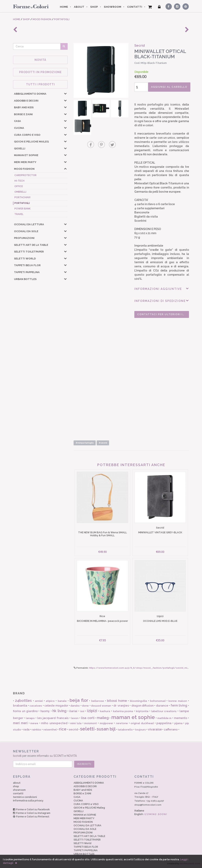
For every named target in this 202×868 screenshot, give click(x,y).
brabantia (20, 706)
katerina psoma (123, 711)
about (17, 783)
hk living (59, 711)
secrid (73, 729)
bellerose (98, 701)
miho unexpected (54, 723)
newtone (122, 723)
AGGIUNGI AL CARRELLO (169, 87)
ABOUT (79, 7)
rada (26, 729)
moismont (91, 723)
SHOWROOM (113, 7)
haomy (45, 711)
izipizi (92, 711)
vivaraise (155, 729)
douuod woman (101, 706)
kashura (105, 711)
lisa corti (88, 718)
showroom (19, 790)
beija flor (79, 700)
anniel (39, 701)
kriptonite (142, 711)
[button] (65, 93)
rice (63, 729)
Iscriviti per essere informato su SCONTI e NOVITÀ (101, 753)
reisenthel (50, 730)
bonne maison (178, 701)
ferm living (179, 705)
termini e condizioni (25, 797)
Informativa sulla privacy (28, 801)
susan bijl (106, 729)
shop (16, 786)
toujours (140, 730)
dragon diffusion (143, 706)
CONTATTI (135, 7)
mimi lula (76, 723)
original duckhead (142, 723)
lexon (75, 718)
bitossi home (117, 701)
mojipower (107, 723)
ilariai (73, 711)
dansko (75, 706)
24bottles (23, 701)
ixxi (82, 711)
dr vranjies (121, 706)
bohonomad (158, 701)
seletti (87, 729)
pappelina (164, 723)
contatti (18, 793)
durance (162, 706)
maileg (103, 718)
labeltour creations (164, 711)
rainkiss (36, 730)
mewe (34, 723)
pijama (178, 723)
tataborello (125, 730)
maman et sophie (133, 717)
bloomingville (139, 701)
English (151, 814)
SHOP (94, 7)
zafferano (171, 729)
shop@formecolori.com (148, 805)
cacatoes (36, 706)
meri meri (20, 723)
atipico (50, 701)
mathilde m (165, 718)
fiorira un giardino (25, 711)
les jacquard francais (53, 718)
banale (62, 701)
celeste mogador (56, 706)
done (85, 706)
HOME (64, 7)
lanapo (30, 718)
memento (181, 718)
